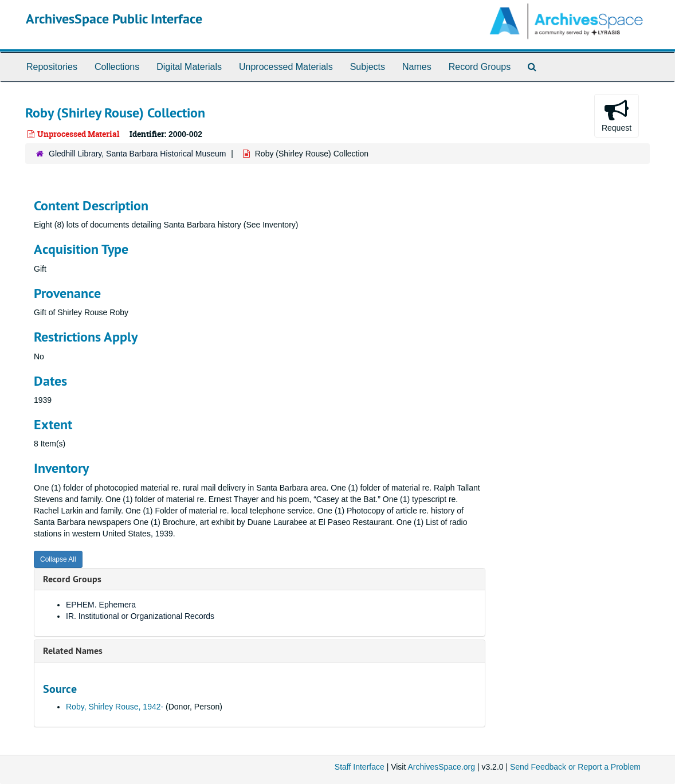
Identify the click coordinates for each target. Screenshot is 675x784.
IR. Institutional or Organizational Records (140, 616)
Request (617, 115)
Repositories (52, 67)
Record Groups (480, 67)
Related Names (73, 651)
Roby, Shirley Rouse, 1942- (115, 707)
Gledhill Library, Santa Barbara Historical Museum (137, 154)
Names (417, 67)
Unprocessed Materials (286, 67)
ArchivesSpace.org (441, 767)
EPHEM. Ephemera (101, 605)
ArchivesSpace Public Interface (114, 19)
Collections (117, 67)
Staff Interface (360, 767)
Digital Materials (189, 67)
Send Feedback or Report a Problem (575, 767)
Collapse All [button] (58, 559)
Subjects (368, 67)
